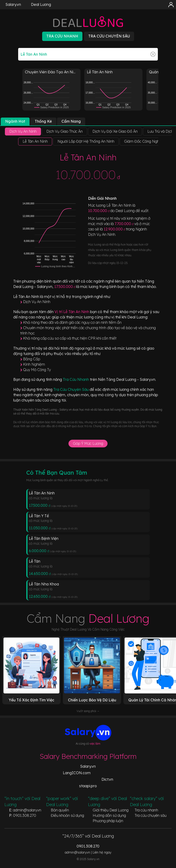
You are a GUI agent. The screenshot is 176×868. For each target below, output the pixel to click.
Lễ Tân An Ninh (42, 493)
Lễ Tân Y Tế (39, 516)
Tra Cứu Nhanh (76, 379)
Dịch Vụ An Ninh (37, 302)
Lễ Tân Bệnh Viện (44, 538)
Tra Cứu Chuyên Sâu (71, 389)
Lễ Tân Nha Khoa (44, 584)
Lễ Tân (35, 561)
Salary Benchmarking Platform (88, 756)
